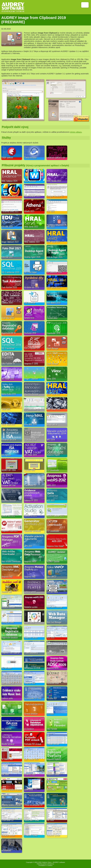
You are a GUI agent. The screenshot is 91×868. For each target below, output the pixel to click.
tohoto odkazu (76, 132)
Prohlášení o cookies (46, 865)
